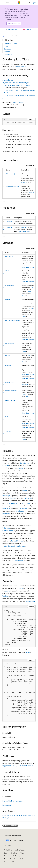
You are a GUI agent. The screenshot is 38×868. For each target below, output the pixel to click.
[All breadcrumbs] (4, 30)
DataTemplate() (10, 174)
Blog (5, 853)
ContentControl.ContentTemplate (14, 546)
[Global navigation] (2, 3)
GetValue (8, 366)
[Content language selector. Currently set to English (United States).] (13, 836)
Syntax (6, 46)
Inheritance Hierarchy (11, 44)
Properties (7, 52)
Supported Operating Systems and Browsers (18, 766)
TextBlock (6, 596)
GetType (8, 355)
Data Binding (30, 601)
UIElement (25, 384)
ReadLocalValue (10, 400)
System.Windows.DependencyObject (16, 83)
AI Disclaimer (8, 850)
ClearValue (9, 271)
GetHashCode (10, 343)
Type (29, 355)
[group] (19, 123)
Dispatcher (9, 227)
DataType (24, 182)
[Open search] (29, 3)
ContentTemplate (17, 541)
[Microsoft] (19, 3)
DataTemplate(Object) (12, 186)
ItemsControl (25, 463)
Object (32, 287)
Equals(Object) (10, 285)
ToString (8, 431)
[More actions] (34, 30)
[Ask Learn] (24, 30)
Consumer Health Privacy (12, 856)
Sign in (34, 3)
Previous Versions (20, 850)
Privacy (22, 853)
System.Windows (18, 102)
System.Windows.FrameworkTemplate (17, 85)
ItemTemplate (7, 495)
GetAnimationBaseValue (13, 320)
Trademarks (18, 859)
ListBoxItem (28, 498)
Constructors (8, 49)
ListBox (6, 466)
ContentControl (8, 531)
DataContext (12, 503)
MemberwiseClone (11, 390)
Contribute (14, 853)
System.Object (7, 80)
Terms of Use (8, 859)
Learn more (20, 67)
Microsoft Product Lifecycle (15, 13)
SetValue (8, 417)
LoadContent (9, 382)
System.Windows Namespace (13, 30)
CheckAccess (9, 256)
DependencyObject (24, 232)
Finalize (8, 300)
